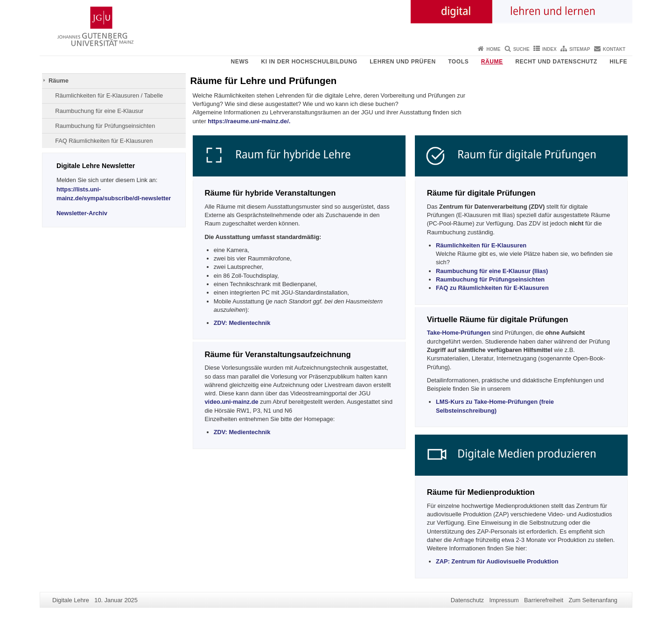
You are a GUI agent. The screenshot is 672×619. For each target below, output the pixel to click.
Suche (521, 49)
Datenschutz (467, 600)
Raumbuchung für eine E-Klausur (99, 111)
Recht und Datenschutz (556, 62)
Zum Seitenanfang (593, 600)
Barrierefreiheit (544, 600)
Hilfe (618, 62)
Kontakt (614, 49)
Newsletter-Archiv (82, 213)
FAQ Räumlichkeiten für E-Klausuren (104, 141)
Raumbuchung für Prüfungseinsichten (105, 126)
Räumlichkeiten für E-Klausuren (481, 245)
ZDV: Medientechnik (242, 323)
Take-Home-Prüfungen (459, 333)
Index (549, 49)
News (240, 62)
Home (493, 49)
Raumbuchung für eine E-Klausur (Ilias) (492, 271)
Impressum (504, 600)
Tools (458, 62)
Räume (492, 62)
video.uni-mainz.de (232, 402)
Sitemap (580, 49)
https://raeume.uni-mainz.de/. (248, 121)
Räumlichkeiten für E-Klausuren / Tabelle (109, 95)
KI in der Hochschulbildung (309, 62)
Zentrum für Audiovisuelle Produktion (497, 561)
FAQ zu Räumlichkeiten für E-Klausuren (492, 288)
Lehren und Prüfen (403, 62)
